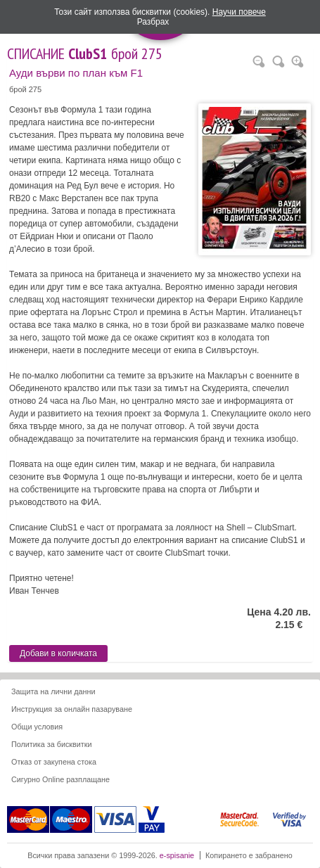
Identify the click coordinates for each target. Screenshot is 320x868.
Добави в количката (58, 653)
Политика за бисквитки (52, 744)
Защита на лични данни (53, 691)
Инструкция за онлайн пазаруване (72, 709)
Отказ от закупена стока (54, 762)
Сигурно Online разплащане (60, 779)
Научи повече (239, 12)
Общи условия (37, 727)
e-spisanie (177, 855)
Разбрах (153, 22)
